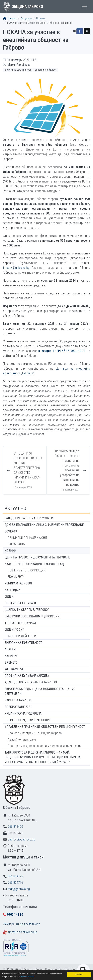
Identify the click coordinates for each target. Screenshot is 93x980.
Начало (10, 18)
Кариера (11, 656)
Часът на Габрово (18, 700)
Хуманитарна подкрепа (23, 713)
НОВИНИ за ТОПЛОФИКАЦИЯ (26, 570)
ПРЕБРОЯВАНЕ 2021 (18, 707)
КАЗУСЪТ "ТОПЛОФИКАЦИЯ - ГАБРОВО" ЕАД (34, 564)
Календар (12, 590)
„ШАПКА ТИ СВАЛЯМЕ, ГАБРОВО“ (27, 610)
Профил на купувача (21, 603)
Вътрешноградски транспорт (28, 720)
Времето (11, 662)
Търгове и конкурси (20, 623)
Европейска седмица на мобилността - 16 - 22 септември (40, 691)
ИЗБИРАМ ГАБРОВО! (18, 583)
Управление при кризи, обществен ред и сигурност (45, 727)
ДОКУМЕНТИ (16, 577)
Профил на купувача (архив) (27, 676)
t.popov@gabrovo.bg (16, 268)
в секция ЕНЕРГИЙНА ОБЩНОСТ (62, 351)
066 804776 (15, 883)
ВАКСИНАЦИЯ (17, 544)
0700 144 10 (15, 915)
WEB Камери (14, 669)
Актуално (26, 18)
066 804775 (15, 876)
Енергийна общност (46, 70)
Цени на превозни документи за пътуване (37, 557)
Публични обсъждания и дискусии (32, 616)
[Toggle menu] (84, 7)
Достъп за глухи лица (22, 932)
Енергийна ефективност (18, 70)
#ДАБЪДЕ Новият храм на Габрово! (31, 682)
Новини (41, 18)
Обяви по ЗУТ (14, 630)
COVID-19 (11, 531)
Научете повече (27, 977)
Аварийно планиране (22, 739)
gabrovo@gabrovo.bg (21, 839)
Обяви (9, 597)
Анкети (10, 649)
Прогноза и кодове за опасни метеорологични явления (45, 746)
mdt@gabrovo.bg (19, 889)
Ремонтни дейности (20, 636)
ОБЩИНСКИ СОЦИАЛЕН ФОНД (27, 538)
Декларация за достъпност (21, 924)
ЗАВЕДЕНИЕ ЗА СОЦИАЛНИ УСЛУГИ (29, 518)
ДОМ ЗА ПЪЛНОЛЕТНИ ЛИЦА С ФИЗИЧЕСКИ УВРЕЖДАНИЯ (45, 525)
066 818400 (15, 827)
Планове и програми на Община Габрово (35, 733)
